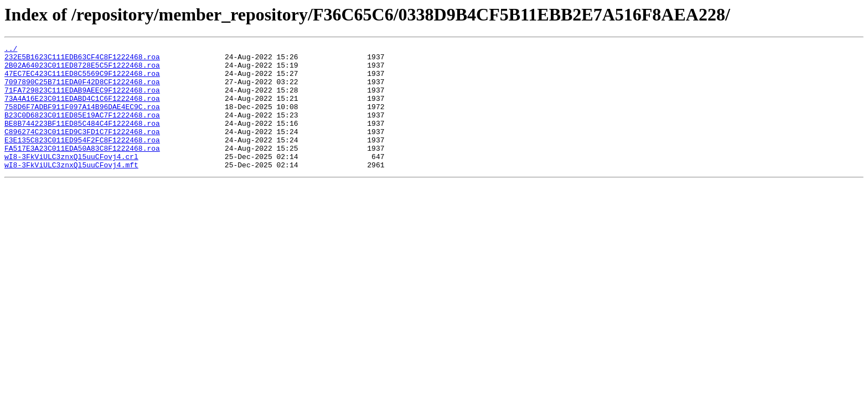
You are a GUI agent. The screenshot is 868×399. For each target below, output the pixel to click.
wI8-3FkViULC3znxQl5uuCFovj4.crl (71, 180)
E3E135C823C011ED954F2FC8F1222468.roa (82, 160)
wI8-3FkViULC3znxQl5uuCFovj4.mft (71, 190)
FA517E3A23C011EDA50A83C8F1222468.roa (82, 170)
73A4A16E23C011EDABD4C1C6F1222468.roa (82, 110)
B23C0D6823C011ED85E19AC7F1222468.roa (82, 130)
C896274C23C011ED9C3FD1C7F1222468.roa (82, 150)
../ (11, 50)
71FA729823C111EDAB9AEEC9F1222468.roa (82, 100)
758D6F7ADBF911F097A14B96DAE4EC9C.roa (82, 120)
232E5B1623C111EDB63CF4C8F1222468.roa (82, 60)
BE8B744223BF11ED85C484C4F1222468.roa (82, 140)
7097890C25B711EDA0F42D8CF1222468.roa (82, 90)
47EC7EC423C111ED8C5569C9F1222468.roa (82, 80)
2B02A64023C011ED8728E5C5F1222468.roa (82, 70)
